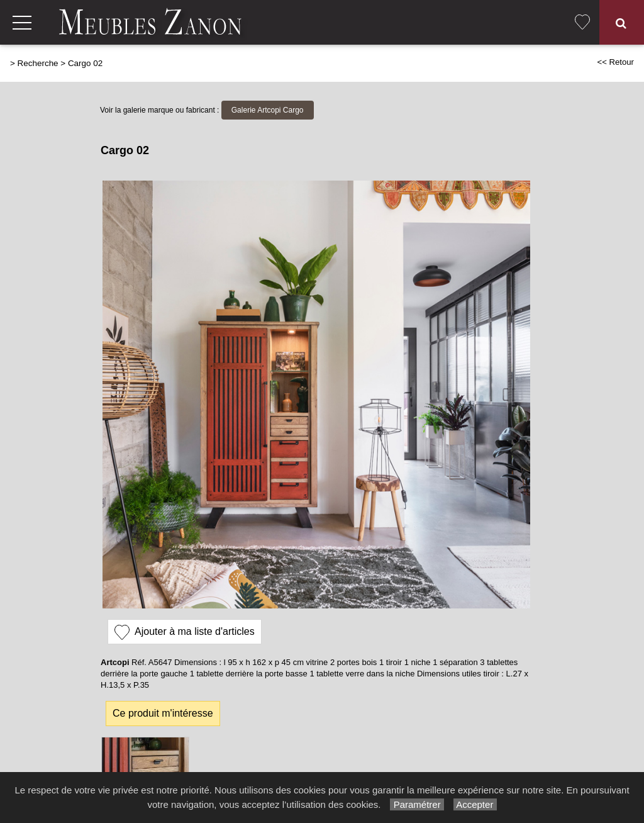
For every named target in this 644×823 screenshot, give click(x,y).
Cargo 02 (85, 63)
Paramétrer (417, 804)
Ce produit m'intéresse (163, 713)
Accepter (475, 804)
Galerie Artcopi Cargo (268, 110)
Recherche (38, 63)
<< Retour (615, 62)
